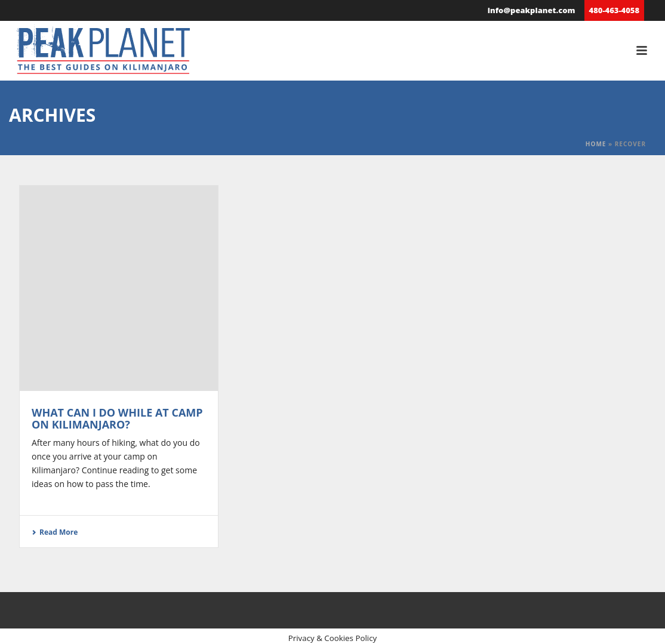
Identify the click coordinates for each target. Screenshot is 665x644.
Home (596, 144)
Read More (55, 532)
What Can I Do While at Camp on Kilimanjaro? (117, 418)
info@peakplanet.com (532, 10)
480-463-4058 (614, 10)
